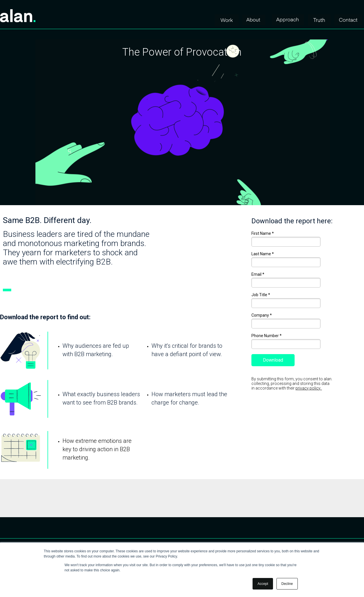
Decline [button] (287, 584)
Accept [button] (263, 584)
